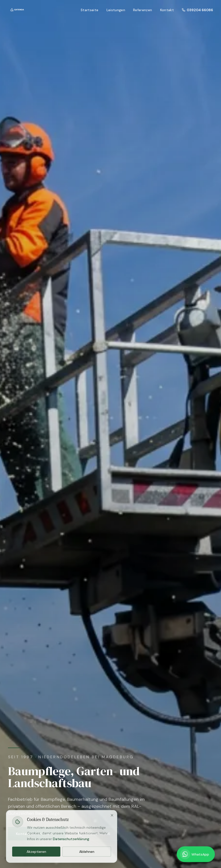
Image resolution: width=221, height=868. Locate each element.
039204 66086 (197, 10)
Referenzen (143, 10)
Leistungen (116, 10)
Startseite (90, 10)
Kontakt (167, 10)
